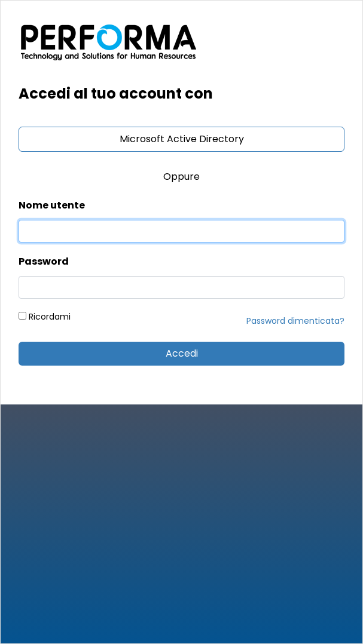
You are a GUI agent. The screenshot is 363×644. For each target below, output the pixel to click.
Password (44, 261)
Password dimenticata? (295, 321)
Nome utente (52, 205)
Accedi (182, 353)
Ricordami (45, 317)
